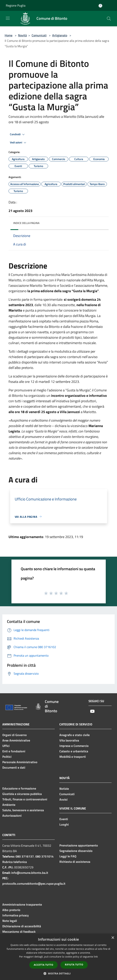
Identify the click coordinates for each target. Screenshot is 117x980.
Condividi (18, 134)
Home (9, 35)
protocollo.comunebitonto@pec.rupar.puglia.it (34, 884)
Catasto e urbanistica (74, 751)
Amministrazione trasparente (22, 904)
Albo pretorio (11, 910)
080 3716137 (25, 856)
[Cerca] (109, 19)
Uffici (6, 746)
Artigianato (60, 35)
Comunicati (39, 35)
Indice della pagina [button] (26, 223)
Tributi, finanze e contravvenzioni (25, 799)
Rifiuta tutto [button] (74, 965)
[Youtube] (92, 712)
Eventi (64, 819)
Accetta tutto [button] (43, 965)
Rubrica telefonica (15, 862)
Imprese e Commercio (74, 746)
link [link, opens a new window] (96, 957)
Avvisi (63, 799)
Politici (7, 757)
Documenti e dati (14, 767)
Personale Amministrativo (20, 762)
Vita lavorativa (69, 740)
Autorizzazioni (12, 816)
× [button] (113, 938)
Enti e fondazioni (14, 751)
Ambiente (9, 805)
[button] (59, 973)
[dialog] (58, 957)
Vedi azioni (19, 143)
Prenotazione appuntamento (79, 845)
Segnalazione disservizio (76, 851)
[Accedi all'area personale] (100, 6)
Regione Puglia (16, 5)
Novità (22, 35)
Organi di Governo (15, 735)
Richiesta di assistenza (75, 862)
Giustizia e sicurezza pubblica (22, 794)
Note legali (10, 921)
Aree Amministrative (16, 740)
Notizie (64, 789)
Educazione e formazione (19, 788)
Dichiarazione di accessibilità (22, 926)
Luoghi (64, 824)
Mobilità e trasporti (73, 757)
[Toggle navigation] (8, 18)
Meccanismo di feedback (19, 932)
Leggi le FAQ (68, 856)
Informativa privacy (16, 915)
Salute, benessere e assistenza (23, 810)
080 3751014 (44, 856)
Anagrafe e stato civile (75, 735)
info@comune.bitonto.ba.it (30, 873)
